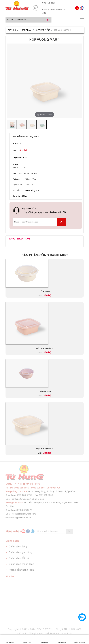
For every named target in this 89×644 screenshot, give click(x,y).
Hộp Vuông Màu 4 (45, 448)
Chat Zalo (27, 640)
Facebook (62, 640)
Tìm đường (10, 640)
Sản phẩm (27, 30)
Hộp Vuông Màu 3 (45, 348)
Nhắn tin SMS (79, 640)
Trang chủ (13, 30)
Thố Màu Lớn (44, 291)
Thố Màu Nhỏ (44, 391)
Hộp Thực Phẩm (42, 30)
